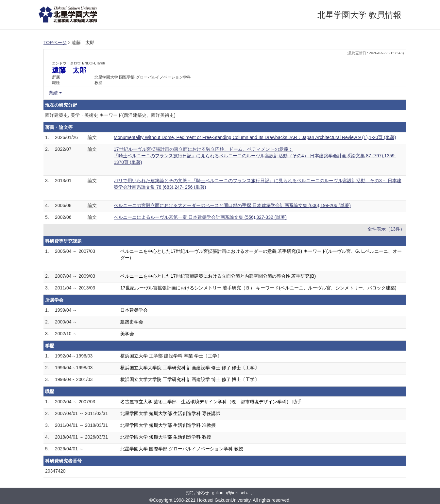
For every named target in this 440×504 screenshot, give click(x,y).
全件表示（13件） (386, 229)
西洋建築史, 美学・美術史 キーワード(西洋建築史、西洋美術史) (110, 115)
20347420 (55, 471)
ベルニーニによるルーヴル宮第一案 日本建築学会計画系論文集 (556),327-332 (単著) (200, 217)
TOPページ (55, 43)
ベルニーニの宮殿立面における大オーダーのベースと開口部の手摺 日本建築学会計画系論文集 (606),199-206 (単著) (232, 205)
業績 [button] (53, 93)
